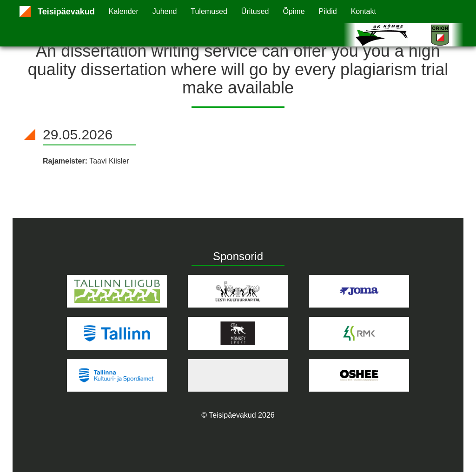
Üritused (255, 11)
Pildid (328, 11)
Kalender (124, 11)
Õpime (294, 11)
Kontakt (364, 11)
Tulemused (209, 11)
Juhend (165, 11)
